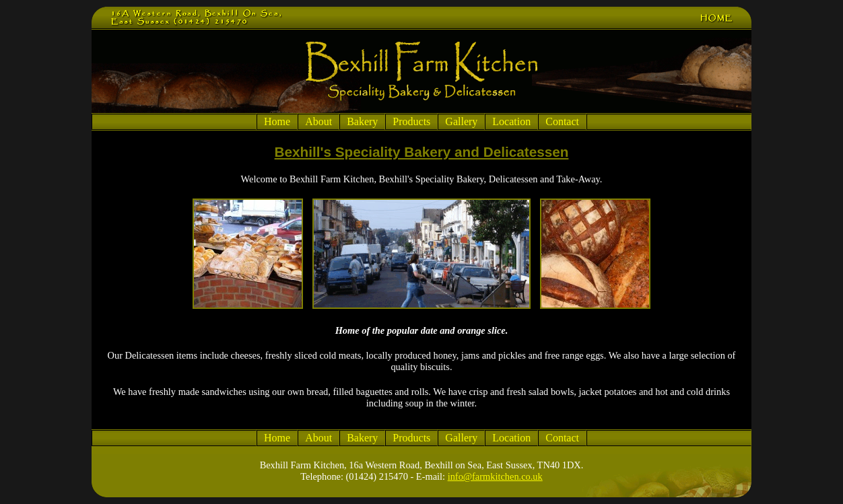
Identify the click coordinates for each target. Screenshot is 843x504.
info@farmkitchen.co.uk (495, 476)
